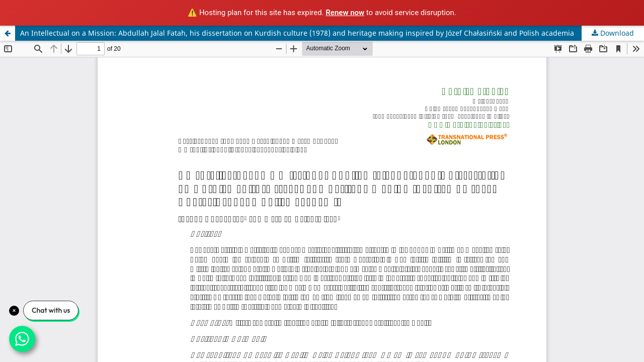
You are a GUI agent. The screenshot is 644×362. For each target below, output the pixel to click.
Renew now (345, 13)
